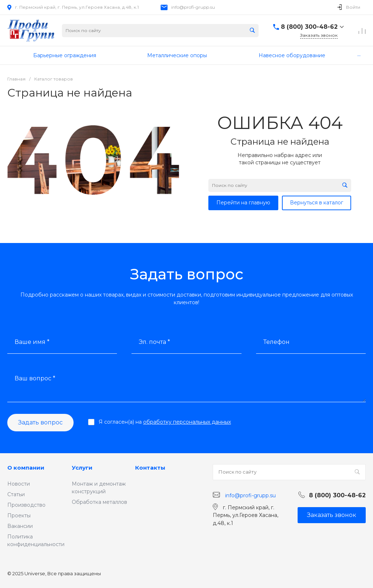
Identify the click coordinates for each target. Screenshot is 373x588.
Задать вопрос (40, 422)
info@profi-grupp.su (193, 7)
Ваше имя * (32, 342)
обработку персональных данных (187, 422)
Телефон (276, 342)
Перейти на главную (243, 203)
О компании (26, 468)
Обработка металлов (99, 502)
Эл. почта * (154, 342)
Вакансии (20, 526)
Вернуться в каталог (317, 203)
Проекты (19, 516)
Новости (19, 484)
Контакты (150, 468)
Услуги (82, 468)
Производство (26, 505)
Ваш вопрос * (35, 378)
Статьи (16, 494)
